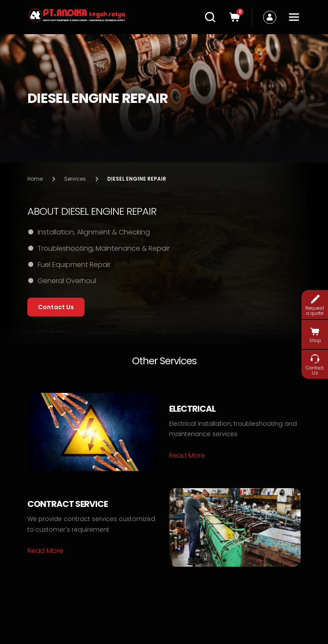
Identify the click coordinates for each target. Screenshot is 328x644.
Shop (315, 335)
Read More (187, 455)
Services (75, 179)
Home (35, 179)
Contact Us (315, 364)
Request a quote (315, 305)
